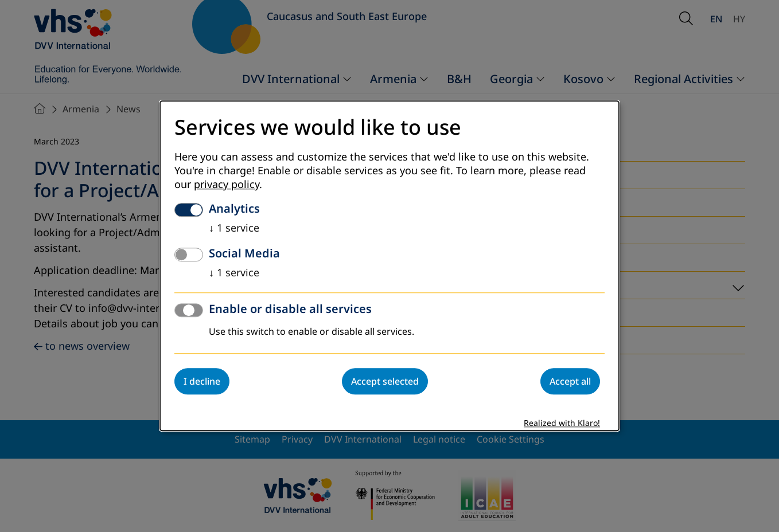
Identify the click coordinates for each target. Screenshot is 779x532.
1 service (234, 229)
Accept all (570, 382)
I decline (202, 382)
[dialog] (389, 266)
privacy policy (227, 185)
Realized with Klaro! (562, 424)
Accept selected (385, 382)
